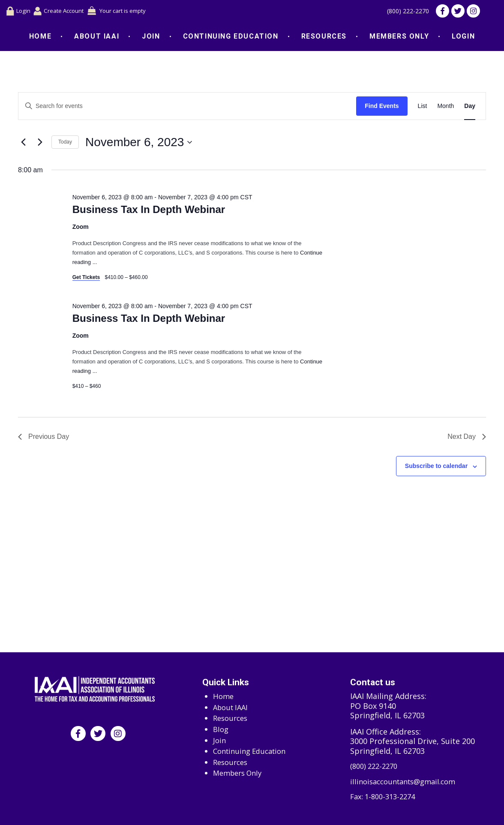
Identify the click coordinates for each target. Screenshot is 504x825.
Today (65, 144)
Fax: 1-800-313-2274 (386, 797)
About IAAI (97, 38)
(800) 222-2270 (403, 12)
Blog (221, 727)
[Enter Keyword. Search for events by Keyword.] (187, 108)
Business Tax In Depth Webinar (149, 211)
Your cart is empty (136, 12)
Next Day (467, 438)
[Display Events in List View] (423, 108)
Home (40, 38)
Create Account (65, 12)
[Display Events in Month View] (445, 108)
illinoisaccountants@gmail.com (408, 781)
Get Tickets (86, 279)
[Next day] (40, 144)
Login (19, 12)
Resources (324, 38)
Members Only (399, 38)
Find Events (382, 108)
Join (151, 38)
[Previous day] (23, 144)
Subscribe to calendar (436, 468)
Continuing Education (231, 38)
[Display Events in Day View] (470, 108)
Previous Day (43, 438)
